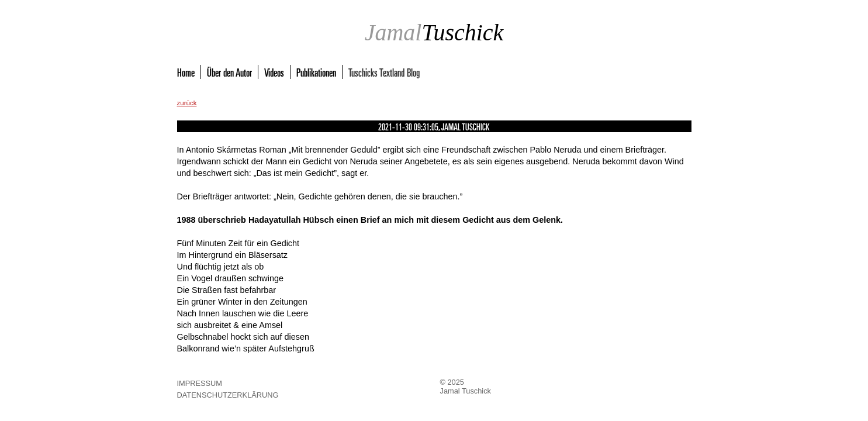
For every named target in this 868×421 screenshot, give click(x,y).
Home (186, 72)
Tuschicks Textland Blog (384, 72)
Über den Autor (229, 72)
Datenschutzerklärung (228, 395)
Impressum (200, 383)
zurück (187, 103)
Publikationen (316, 72)
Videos (274, 72)
